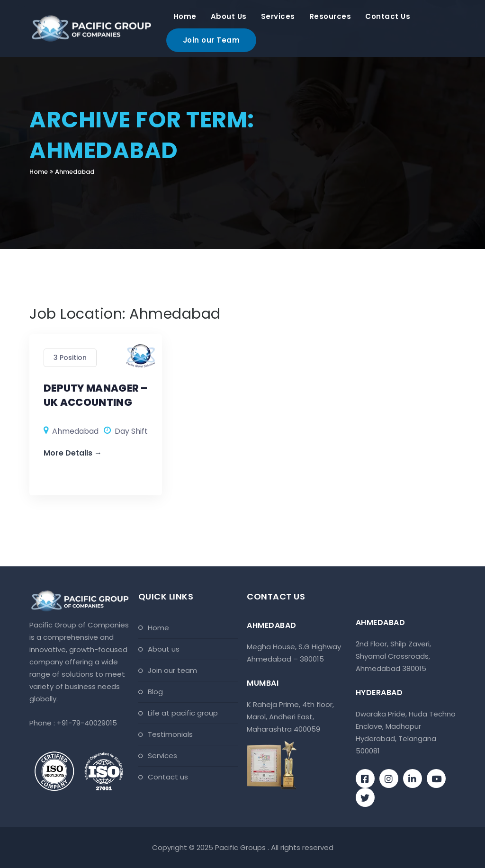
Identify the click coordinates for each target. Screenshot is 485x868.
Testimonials (170, 734)
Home (185, 16)
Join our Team (211, 40)
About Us (229, 16)
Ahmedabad (75, 172)
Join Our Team (172, 670)
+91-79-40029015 (87, 723)
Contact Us (388, 16)
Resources (330, 16)
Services (278, 16)
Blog (155, 692)
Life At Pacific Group (183, 713)
